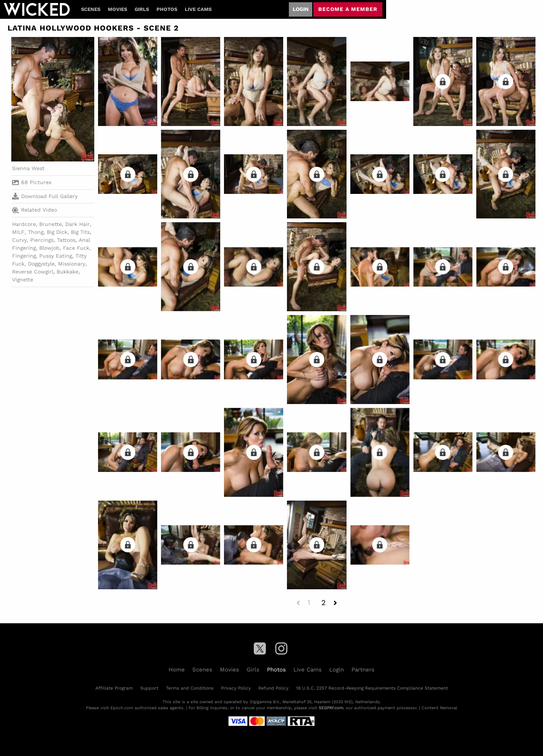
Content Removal (439, 708)
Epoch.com (122, 708)
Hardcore (24, 224)
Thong (36, 232)
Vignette (23, 280)
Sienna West (28, 168)
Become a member (348, 9)
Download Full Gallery (45, 196)
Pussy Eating (56, 256)
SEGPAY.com (331, 708)
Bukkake (67, 272)
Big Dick (57, 232)
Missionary (72, 264)
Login (301, 9)
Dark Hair (77, 224)
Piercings (42, 240)
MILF (18, 232)
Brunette (51, 224)
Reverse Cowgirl (33, 272)
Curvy (19, 240)
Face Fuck (76, 248)
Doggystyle (41, 264)
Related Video (35, 210)
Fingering (24, 256)
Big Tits (80, 232)
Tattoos (66, 240)
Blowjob (49, 248)
